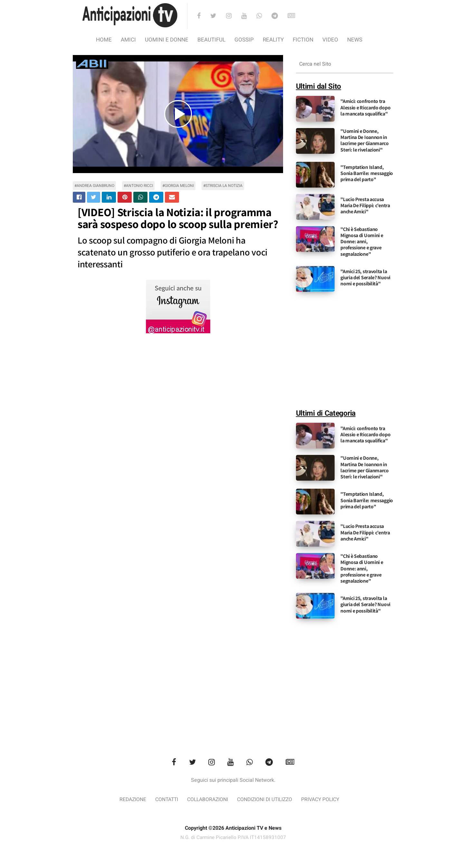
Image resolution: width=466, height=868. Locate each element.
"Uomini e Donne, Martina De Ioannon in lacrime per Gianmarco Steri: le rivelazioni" (365, 140)
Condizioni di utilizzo (267, 800)
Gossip (244, 40)
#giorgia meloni (178, 186)
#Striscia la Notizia (223, 186)
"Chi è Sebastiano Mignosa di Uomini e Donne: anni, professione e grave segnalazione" (362, 242)
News (355, 40)
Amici (128, 40)
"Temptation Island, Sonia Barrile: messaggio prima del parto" (367, 173)
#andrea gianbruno (94, 186)
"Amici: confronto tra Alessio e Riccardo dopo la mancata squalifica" (365, 107)
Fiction (303, 40)
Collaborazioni (205, 800)
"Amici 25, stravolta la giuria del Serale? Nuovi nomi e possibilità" (365, 277)
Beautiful (211, 40)
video (330, 40)
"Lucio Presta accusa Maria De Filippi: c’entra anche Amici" (365, 205)
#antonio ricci (138, 186)
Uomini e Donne (167, 40)
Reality (273, 40)
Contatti (161, 800)
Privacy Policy (328, 800)
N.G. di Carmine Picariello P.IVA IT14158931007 (233, 838)
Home (104, 40)
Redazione (124, 800)
